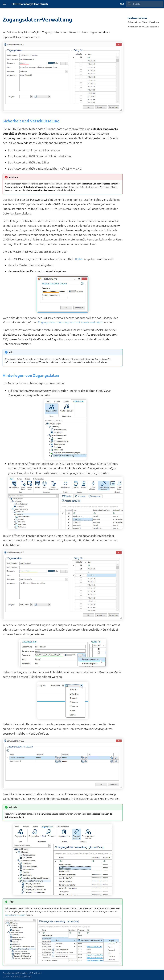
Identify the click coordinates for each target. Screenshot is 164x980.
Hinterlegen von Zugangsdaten (143, 26)
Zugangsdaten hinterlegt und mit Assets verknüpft (70, 322)
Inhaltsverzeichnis (137, 18)
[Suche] (145, 4)
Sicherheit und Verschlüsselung (143, 22)
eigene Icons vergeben (15, 915)
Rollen (79, 259)
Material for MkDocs (22, 976)
